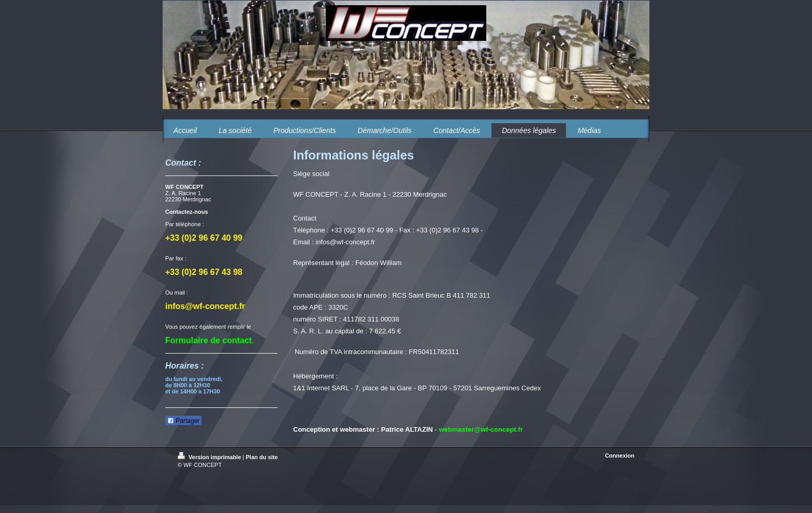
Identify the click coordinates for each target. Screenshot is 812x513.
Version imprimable (210, 457)
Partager (183, 421)
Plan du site (262, 457)
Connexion (620, 456)
